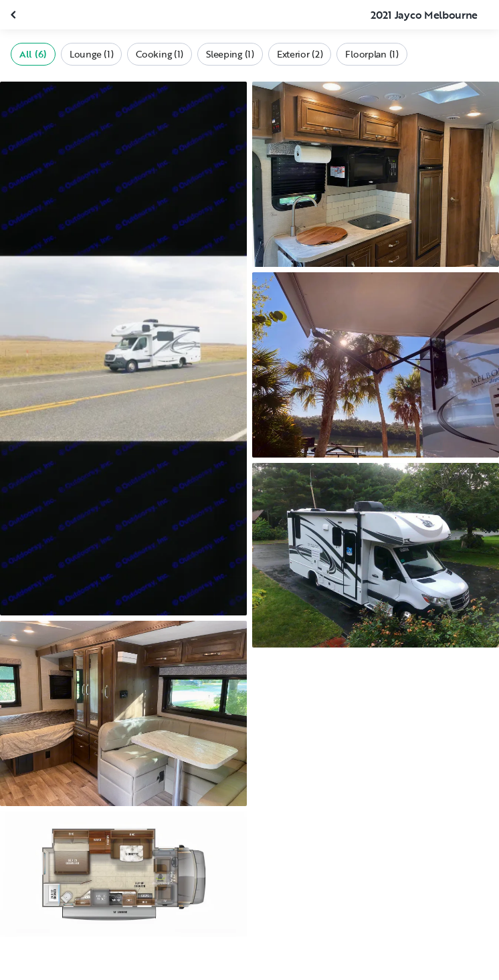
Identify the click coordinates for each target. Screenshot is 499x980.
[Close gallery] (15, 15)
